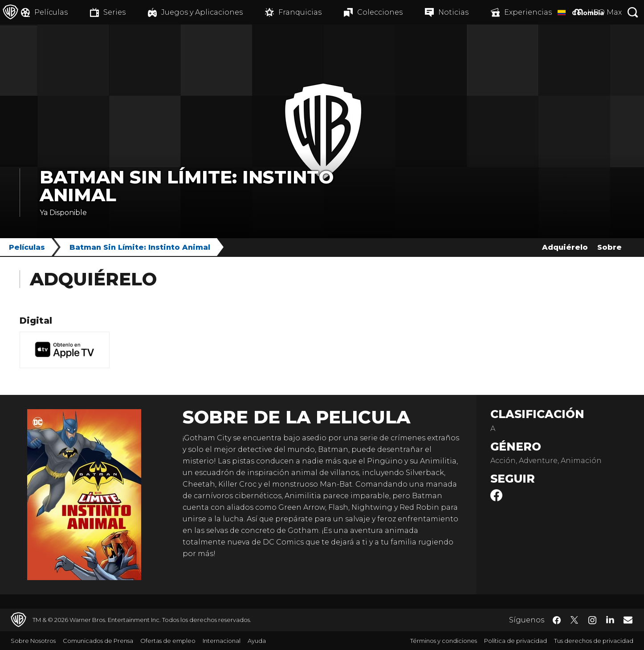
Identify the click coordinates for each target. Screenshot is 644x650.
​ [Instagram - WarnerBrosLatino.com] (592, 620)
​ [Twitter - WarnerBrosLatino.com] (575, 620)
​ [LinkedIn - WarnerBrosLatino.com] (610, 619)
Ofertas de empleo (168, 641)
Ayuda (257, 641)
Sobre (609, 247)
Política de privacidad (516, 641)
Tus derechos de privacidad (594, 641)
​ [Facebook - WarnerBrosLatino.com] (557, 620)
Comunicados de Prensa (98, 641)
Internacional (222, 641)
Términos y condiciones (444, 641)
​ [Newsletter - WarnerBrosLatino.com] (628, 620)
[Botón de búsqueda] (633, 12)
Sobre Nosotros (33, 641)
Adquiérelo (565, 247)
